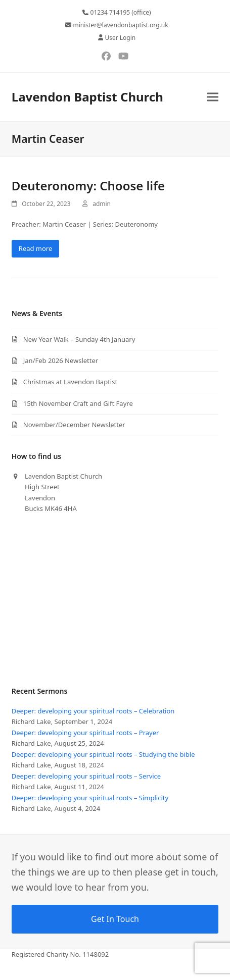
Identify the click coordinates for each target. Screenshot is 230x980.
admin (102, 204)
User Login (120, 38)
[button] (213, 97)
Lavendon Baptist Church (87, 97)
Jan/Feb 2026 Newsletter (61, 360)
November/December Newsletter (74, 425)
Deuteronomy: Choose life (88, 186)
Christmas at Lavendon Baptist (70, 382)
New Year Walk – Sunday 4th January (79, 339)
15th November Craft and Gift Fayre (78, 403)
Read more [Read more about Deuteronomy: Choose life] (36, 248)
